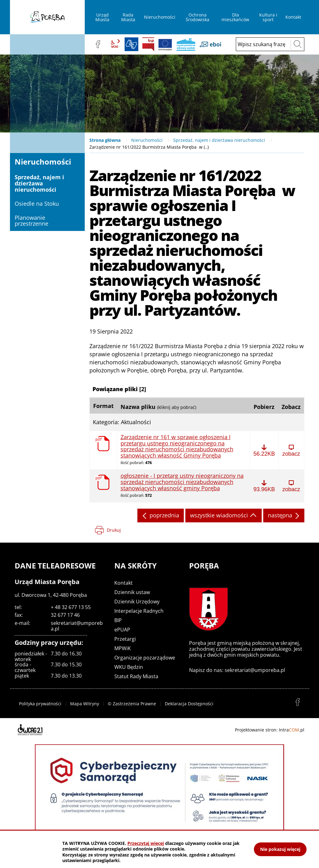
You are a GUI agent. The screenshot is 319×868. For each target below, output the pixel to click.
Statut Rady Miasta (136, 676)
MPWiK (123, 648)
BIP (148, 44)
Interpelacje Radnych (139, 611)
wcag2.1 (115, 44)
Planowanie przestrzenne (31, 221)
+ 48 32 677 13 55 (71, 607)
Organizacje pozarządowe (145, 658)
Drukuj (114, 530)
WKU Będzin (129, 667)
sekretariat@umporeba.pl (77, 626)
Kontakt (124, 583)
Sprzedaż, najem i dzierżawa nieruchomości (219, 140)
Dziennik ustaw (132, 592)
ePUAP (122, 630)
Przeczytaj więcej (146, 843)
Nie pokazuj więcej (280, 849)
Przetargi (125, 639)
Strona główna (105, 140)
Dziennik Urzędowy (137, 602)
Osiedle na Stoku (37, 204)
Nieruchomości (147, 140)
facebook (98, 44)
